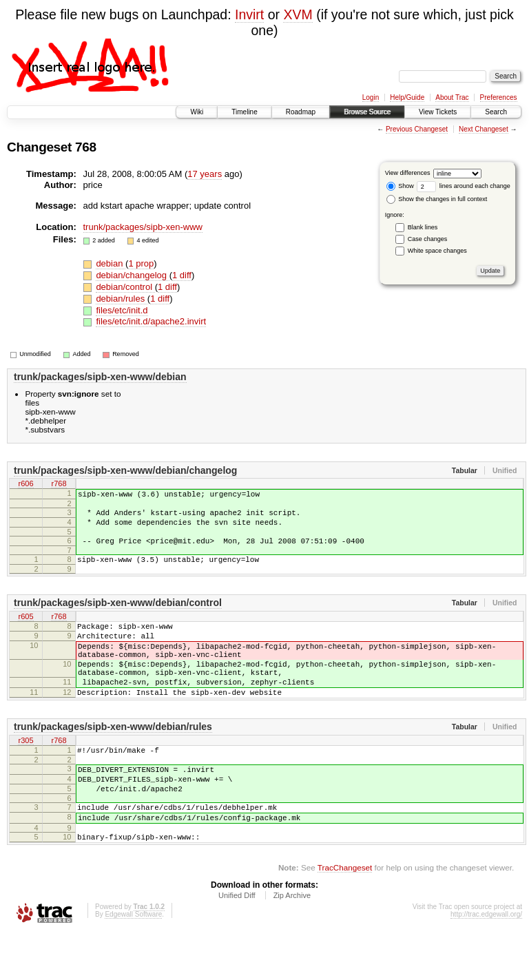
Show (400, 186)
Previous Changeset (417, 129)
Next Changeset (484, 129)
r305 (25, 772)
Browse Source (367, 112)
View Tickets (438, 112)
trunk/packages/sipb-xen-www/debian (100, 377)
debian (111, 263)
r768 (59, 485)
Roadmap (301, 112)
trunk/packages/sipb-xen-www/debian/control (118, 615)
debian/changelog (132, 275)
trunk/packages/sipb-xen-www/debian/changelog (125, 470)
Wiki (197, 112)
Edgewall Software (133, 962)
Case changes (428, 239)
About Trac (452, 97)
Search (496, 112)
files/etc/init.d (122, 310)
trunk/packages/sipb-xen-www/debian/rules (113, 758)
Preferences (499, 97)
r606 (25, 485)
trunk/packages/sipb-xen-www (143, 227)
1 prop (141, 263)
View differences (408, 173)
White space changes (437, 251)
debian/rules (121, 299)
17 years (205, 174)
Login (371, 97)
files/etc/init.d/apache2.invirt (151, 321)
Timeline (244, 112)
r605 (25, 629)
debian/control (125, 287)
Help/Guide (407, 97)
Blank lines (423, 227)
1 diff (182, 275)
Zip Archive (292, 943)
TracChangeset (345, 915)
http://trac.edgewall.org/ (486, 962)
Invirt (249, 14)
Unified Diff (237, 943)
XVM (298, 14)
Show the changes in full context (437, 199)
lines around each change (464, 186)
